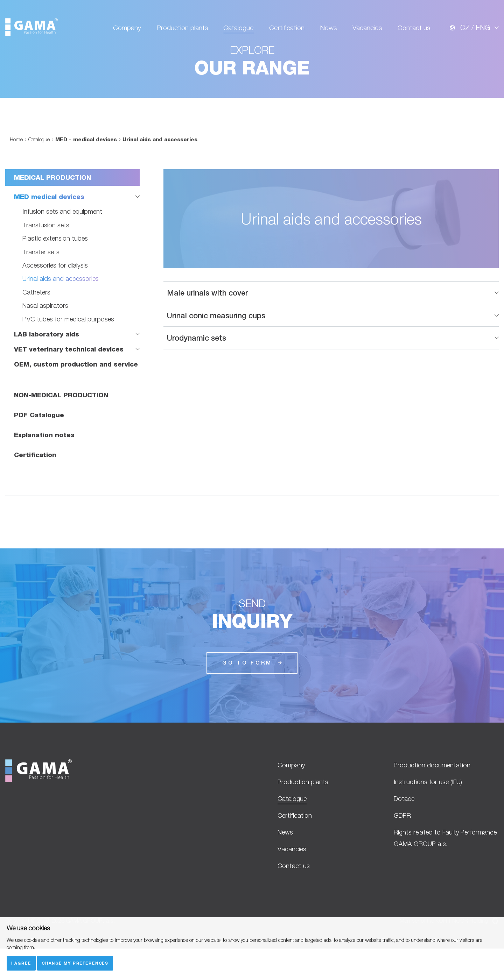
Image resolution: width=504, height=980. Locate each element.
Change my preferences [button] (75, 963)
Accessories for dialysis (55, 295)
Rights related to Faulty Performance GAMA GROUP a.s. (441, 868)
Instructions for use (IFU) (428, 811)
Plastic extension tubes (56, 268)
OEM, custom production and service (77, 394)
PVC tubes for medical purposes (69, 349)
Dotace (405, 828)
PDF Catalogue (39, 445)
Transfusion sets (46, 255)
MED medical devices (50, 227)
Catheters (37, 322)
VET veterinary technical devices (70, 379)
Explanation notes (45, 464)
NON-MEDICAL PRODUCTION (61, 425)
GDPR (403, 845)
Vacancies (367, 29)
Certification (286, 29)
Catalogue (238, 29)
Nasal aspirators (45, 336)
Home (16, 169)
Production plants (182, 29)
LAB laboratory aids (47, 364)
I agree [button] (21, 963)
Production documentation (433, 794)
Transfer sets (41, 282)
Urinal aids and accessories (61, 309)
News (328, 29)
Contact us (414, 29)
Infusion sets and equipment (63, 242)
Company (127, 29)
